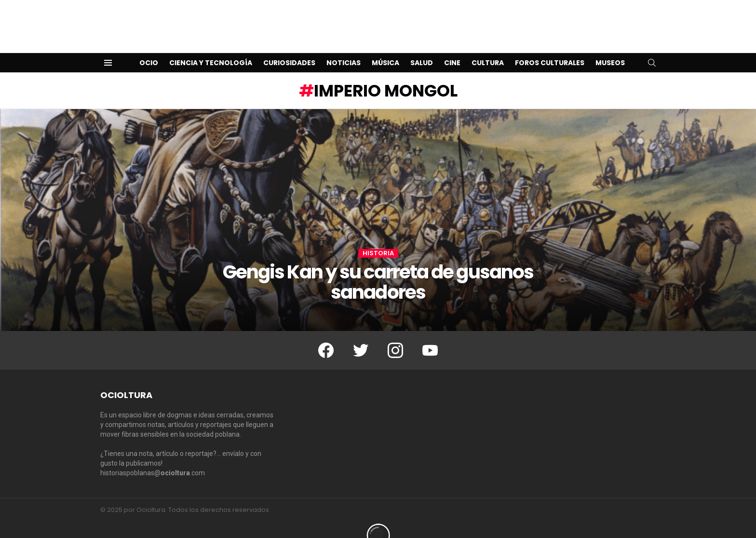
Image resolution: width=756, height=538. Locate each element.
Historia (378, 238)
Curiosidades (289, 47)
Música (385, 47)
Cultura (488, 47)
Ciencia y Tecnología (211, 47)
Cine (452, 47)
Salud (422, 47)
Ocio (149, 47)
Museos (610, 47)
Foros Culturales (550, 47)
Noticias (344, 47)
